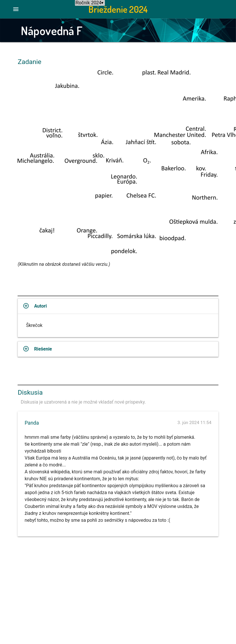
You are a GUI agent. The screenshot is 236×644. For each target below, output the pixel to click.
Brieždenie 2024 (118, 9)
